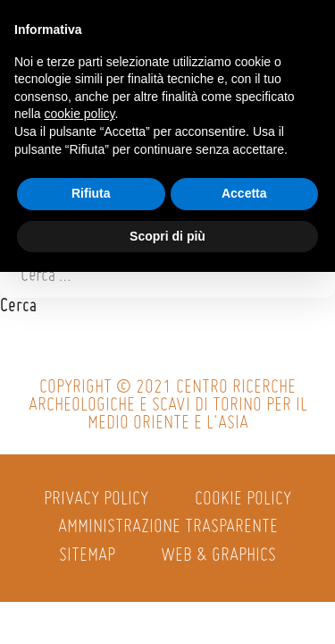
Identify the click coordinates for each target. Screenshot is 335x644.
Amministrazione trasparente (168, 527)
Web (176, 556)
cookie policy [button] (79, 114)
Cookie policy (243, 500)
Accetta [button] (244, 193)
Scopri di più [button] (167, 236)
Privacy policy (96, 500)
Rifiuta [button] (91, 193)
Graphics (244, 556)
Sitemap (87, 556)
